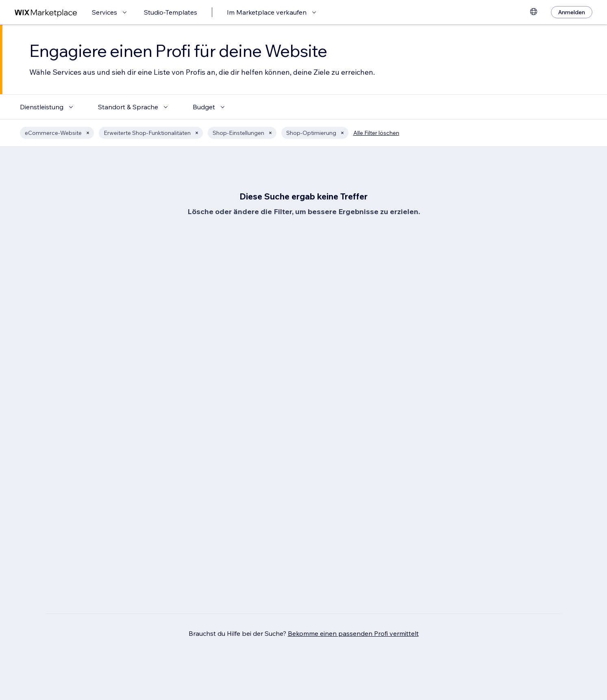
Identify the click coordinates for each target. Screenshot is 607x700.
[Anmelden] (572, 12)
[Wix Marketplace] (46, 12)
